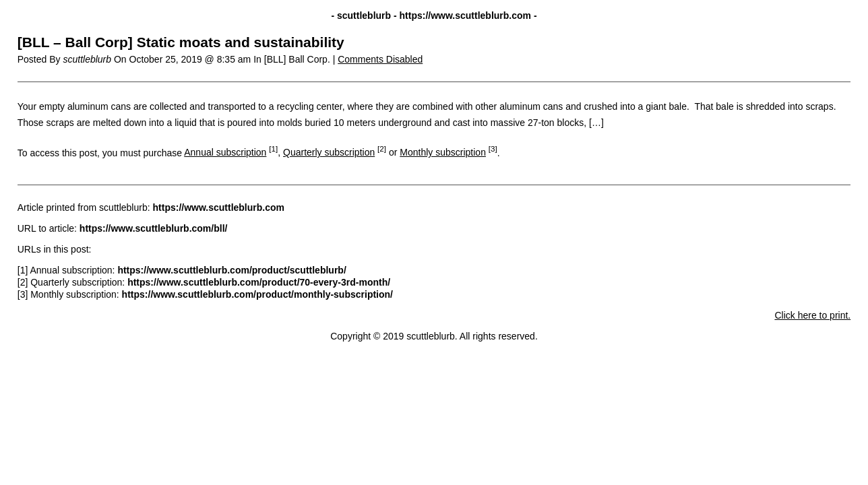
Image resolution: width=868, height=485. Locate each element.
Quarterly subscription (329, 152)
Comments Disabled (380, 59)
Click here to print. (812, 315)
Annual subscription (225, 152)
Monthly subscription (443, 152)
